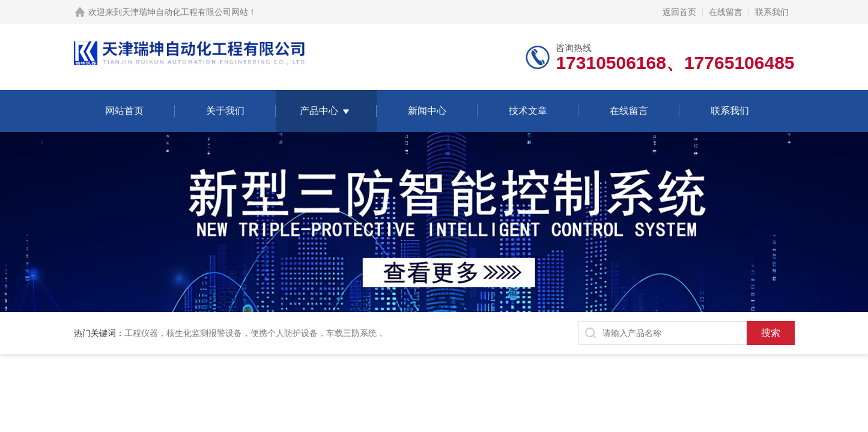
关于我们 (225, 111)
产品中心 (319, 111)
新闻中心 (427, 111)
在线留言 (726, 12)
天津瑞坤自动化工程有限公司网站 (185, 12)
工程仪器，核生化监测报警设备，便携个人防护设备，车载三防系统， (255, 333)
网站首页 (124, 111)
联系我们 (772, 12)
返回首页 (679, 12)
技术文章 (528, 111)
